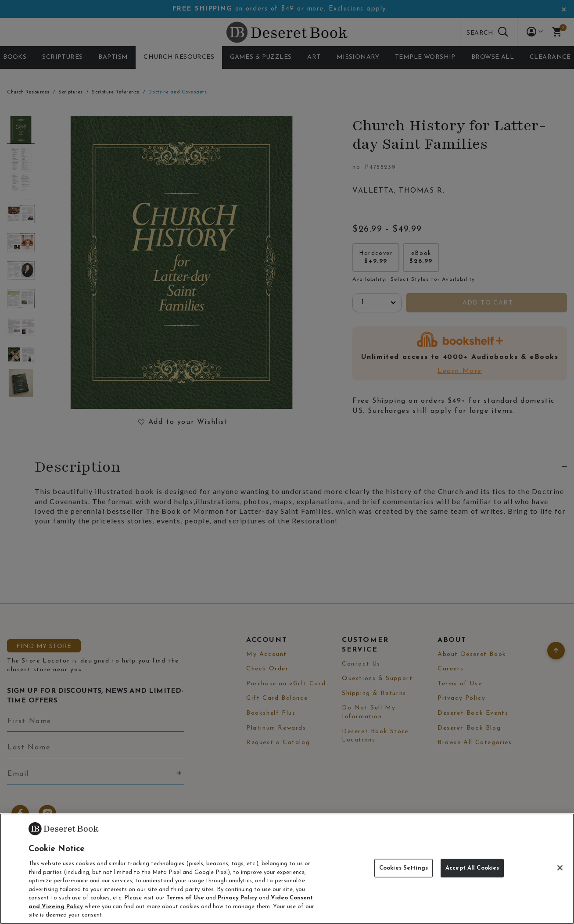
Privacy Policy (237, 898)
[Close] (560, 868)
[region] (287, 869)
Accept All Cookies (472, 868)
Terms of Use (185, 898)
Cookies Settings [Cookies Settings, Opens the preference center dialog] (404, 868)
